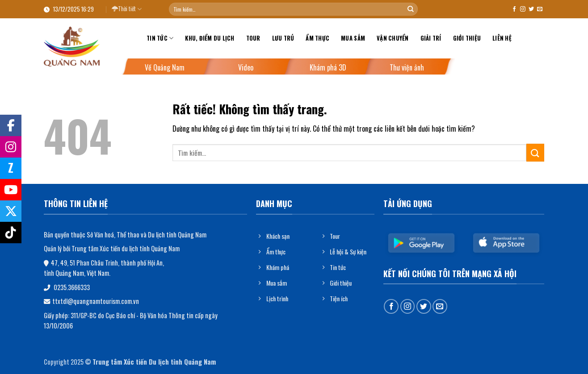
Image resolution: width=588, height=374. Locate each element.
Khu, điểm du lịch (210, 38)
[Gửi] (411, 9)
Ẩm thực (317, 38)
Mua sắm (353, 38)
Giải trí (431, 38)
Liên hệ (502, 38)
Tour (253, 38)
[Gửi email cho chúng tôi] (540, 9)
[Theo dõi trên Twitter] (531, 9)
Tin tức (160, 38)
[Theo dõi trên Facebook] (514, 9)
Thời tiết (127, 9)
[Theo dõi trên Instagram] (523, 9)
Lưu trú (283, 38)
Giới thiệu (467, 38)
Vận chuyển (393, 38)
